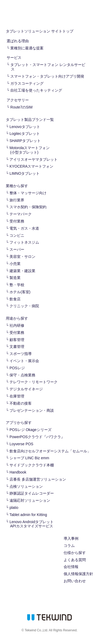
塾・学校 (17, 285)
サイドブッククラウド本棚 (32, 465)
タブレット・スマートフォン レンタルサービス (48, 67)
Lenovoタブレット (25, 127)
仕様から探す (75, 553)
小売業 (15, 264)
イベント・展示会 (24, 361)
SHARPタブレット (25, 141)
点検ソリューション (26, 486)
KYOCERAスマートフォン (31, 166)
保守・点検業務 (22, 375)
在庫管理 (17, 396)
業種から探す (17, 186)
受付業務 (17, 221)
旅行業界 (17, 200)
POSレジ (17, 368)
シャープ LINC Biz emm (29, 458)
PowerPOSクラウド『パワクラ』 (37, 437)
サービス (14, 58)
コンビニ (17, 235)
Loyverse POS (21, 444)
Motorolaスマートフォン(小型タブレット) (30, 150)
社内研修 (17, 325)
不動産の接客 (21, 403)
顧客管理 (17, 340)
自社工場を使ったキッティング (36, 90)
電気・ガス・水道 (24, 228)
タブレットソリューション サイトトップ (40, 31)
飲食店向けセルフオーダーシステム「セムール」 (50, 451)
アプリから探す (19, 423)
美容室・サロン (22, 257)
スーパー (17, 249)
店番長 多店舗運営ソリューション (38, 479)
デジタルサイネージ (26, 389)
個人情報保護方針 (78, 574)
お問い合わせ (75, 581)
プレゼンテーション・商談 (32, 410)
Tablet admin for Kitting (28, 515)
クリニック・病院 (24, 306)
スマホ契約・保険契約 (28, 207)
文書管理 (17, 347)
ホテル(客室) (20, 292)
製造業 (15, 278)
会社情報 (71, 567)
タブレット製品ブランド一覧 (30, 120)
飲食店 (15, 299)
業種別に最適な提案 (27, 48)
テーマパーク (21, 214)
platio (14, 508)
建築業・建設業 (22, 271)
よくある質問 (75, 560)
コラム (69, 546)
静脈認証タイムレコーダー (32, 493)
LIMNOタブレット (25, 173)
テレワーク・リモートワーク (34, 382)
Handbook (18, 472)
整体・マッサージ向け (28, 193)
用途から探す (17, 318)
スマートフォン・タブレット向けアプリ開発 (47, 76)
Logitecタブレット (25, 134)
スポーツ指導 (21, 354)
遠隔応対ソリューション (30, 500)
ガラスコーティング (27, 83)
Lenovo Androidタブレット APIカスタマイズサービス (32, 524)
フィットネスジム (24, 242)
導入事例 (71, 538)
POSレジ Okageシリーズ (30, 430)
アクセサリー (18, 100)
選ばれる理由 (18, 41)
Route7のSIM (21, 107)
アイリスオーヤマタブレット (34, 159)
